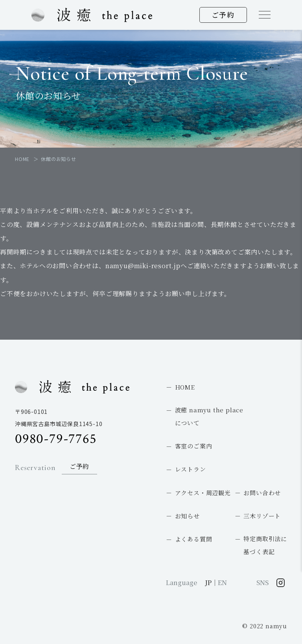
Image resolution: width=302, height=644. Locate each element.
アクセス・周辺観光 (203, 493)
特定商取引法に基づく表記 (265, 545)
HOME (185, 387)
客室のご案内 (194, 446)
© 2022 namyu (265, 626)
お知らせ (187, 516)
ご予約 (223, 15)
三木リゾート (262, 516)
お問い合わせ (262, 493)
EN (222, 583)
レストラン (191, 469)
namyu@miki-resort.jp (143, 266)
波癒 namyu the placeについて (209, 416)
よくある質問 (194, 539)
